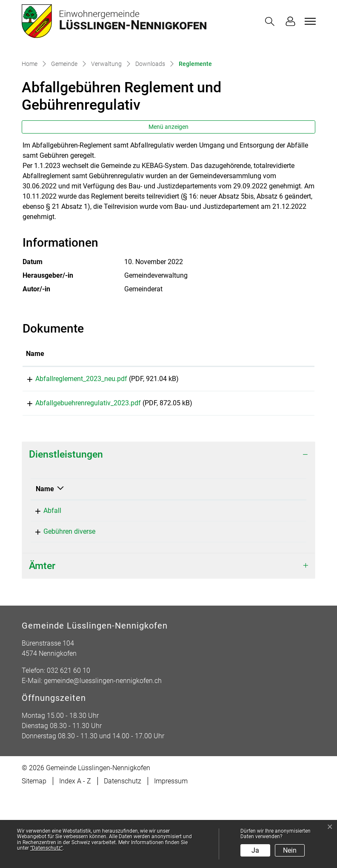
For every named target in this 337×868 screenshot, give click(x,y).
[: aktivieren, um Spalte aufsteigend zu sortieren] (285, 423)
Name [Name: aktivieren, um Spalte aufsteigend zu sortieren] (35, 423)
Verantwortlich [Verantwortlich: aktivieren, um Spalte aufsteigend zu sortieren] (149, 563)
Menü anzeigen (168, 196)
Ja (255, 850)
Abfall (45, 585)
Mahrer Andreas (150, 585)
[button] (271, 21)
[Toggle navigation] (309, 21)
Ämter (42, 640)
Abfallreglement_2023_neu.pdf (72, 448)
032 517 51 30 (255, 585)
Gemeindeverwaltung (158, 606)
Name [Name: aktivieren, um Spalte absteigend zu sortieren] (45, 563)
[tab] (168, 529)
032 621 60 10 (255, 606)
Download (285, 449)
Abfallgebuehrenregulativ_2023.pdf (79, 475)
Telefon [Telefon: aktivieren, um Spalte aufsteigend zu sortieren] (245, 563)
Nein (290, 850)
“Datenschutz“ (46, 848)
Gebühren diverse (62, 606)
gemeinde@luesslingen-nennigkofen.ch (103, 756)
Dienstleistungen (66, 529)
